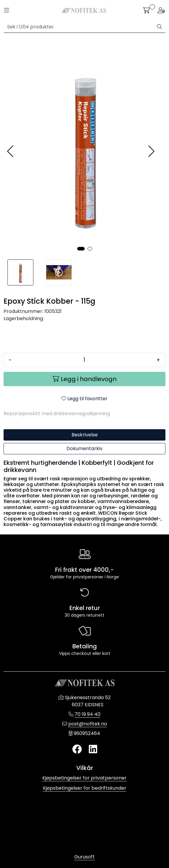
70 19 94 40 (87, 714)
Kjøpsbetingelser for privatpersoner (84, 778)
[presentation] (11, 151)
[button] (81, 249)
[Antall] (84, 360)
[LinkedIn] (93, 749)
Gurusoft (84, 857)
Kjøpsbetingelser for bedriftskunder (85, 788)
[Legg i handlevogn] (84, 379)
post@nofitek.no (88, 724)
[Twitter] (77, 749)
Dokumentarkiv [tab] (84, 448)
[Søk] (79, 27)
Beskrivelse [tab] (85, 435)
